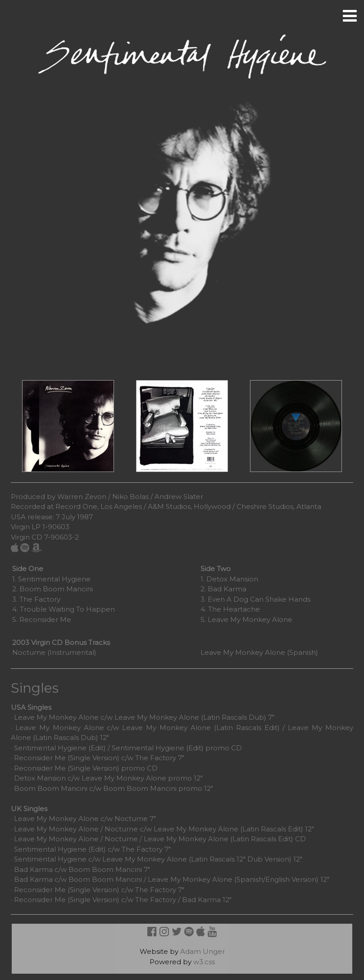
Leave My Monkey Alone (56, 717)
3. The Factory (36, 599)
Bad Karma (33, 869)
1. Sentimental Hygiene (51, 579)
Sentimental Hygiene (50, 849)
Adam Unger (202, 951)
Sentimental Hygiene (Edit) (60, 748)
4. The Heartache (230, 609)
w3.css (204, 962)
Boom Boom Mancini (51, 788)
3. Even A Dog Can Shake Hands (255, 599)
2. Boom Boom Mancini (52, 589)
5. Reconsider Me (42, 619)
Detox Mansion (40, 778)
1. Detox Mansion (229, 579)
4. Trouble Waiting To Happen (64, 609)
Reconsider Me (40, 758)
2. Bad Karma (223, 589)
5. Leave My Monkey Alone (246, 619)
